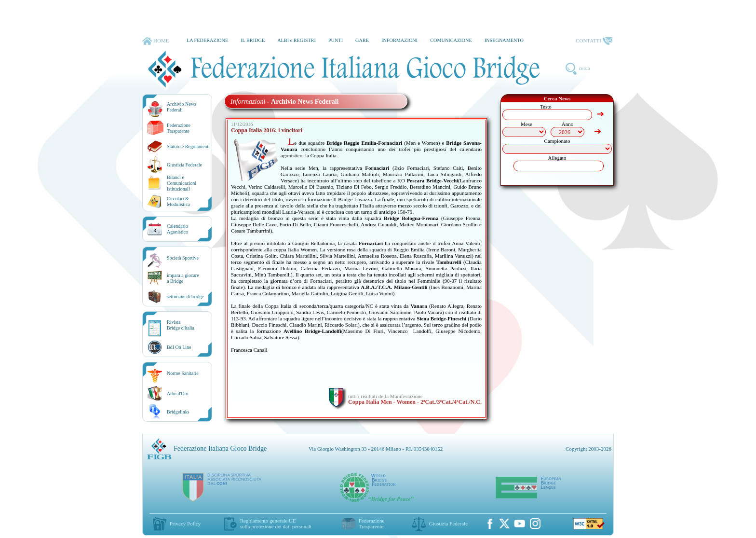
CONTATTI (594, 41)
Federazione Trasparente (179, 128)
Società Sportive (183, 258)
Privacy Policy (185, 524)
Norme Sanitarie (183, 373)
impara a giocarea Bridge (183, 278)
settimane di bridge (185, 297)
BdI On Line (179, 347)
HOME (155, 41)
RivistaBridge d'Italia (181, 325)
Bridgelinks (178, 412)
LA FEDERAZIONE (207, 40)
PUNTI (336, 40)
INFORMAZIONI (399, 40)
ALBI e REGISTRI (297, 40)
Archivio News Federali (182, 107)
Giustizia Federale (184, 165)
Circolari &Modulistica (178, 201)
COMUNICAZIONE (451, 40)
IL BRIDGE (253, 40)
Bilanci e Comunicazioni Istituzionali (182, 183)
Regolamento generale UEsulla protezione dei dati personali (276, 524)
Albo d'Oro (178, 393)
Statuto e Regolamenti (188, 146)
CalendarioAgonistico (177, 229)
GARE (362, 40)
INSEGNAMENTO (504, 40)
